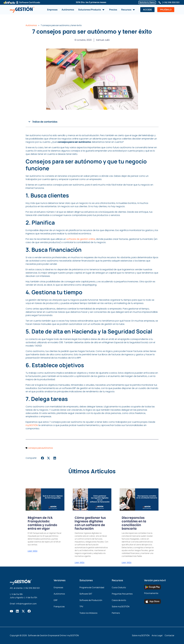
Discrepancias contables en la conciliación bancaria (134, 523)
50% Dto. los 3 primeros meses (91, 2)
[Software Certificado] (17, 2)
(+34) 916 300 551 (171, 2)
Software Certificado (30, 2)
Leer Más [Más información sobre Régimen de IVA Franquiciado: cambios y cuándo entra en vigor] (33, 551)
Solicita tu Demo (147, 2)
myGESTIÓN (32, 425)
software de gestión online (81, 239)
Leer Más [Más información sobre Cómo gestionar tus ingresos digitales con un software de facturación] (80, 563)
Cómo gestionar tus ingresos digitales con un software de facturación (90, 523)
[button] (29, 122)
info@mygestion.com (26, 604)
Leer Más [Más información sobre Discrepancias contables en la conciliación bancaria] (127, 563)
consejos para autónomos (41, 448)
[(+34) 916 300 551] (160, 2)
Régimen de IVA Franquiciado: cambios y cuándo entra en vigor (42, 523)
